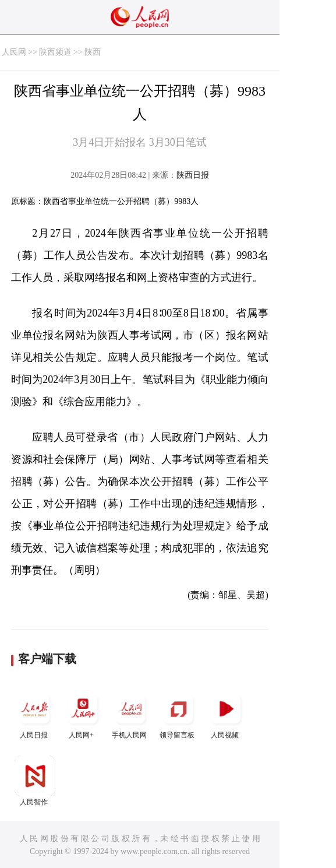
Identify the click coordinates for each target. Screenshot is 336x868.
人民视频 (226, 714)
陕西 (93, 52)
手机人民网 (130, 714)
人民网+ (83, 714)
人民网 (14, 52)
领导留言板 (178, 714)
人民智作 (35, 781)
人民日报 (35, 714)
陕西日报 (193, 175)
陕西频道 (55, 52)
